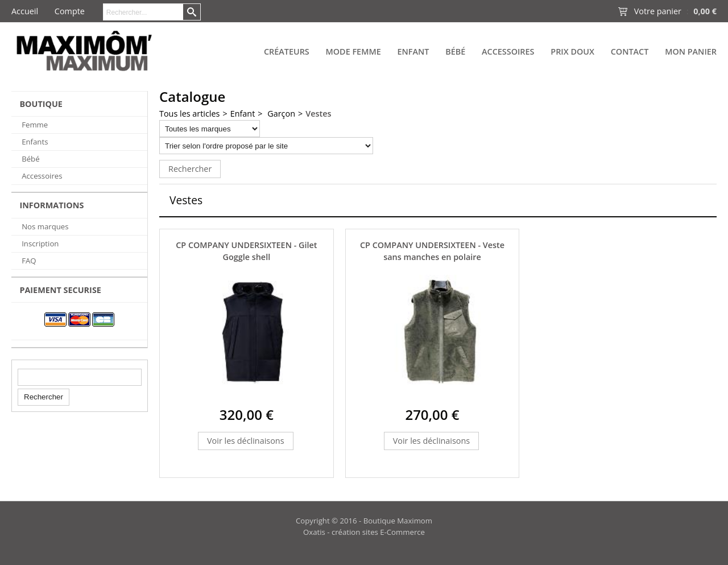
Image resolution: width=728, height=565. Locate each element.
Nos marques (45, 226)
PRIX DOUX (572, 51)
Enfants (35, 142)
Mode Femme (353, 51)
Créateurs (287, 51)
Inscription (40, 244)
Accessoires (508, 51)
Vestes (318, 114)
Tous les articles (189, 114)
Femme (35, 125)
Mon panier (691, 51)
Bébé (455, 51)
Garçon (280, 114)
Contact (630, 51)
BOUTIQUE (41, 104)
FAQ (29, 261)
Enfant (413, 51)
